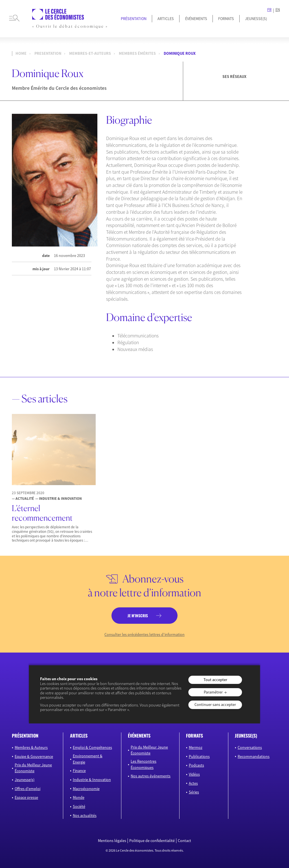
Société (79, 806)
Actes (193, 783)
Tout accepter (215, 680)
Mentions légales (112, 841)
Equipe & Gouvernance (34, 756)
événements (139, 736)
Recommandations (254, 756)
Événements (196, 19)
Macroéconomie (86, 789)
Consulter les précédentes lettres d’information (144, 635)
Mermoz (196, 747)
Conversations (250, 747)
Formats (226, 19)
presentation (48, 53)
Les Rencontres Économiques (144, 764)
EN (278, 10)
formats (194, 736)
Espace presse (26, 797)
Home (21, 53)
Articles (166, 19)
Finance (79, 771)
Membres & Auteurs (31, 747)
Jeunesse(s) (25, 780)
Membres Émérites (137, 53)
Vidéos (194, 774)
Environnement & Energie (88, 759)
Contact (184, 841)
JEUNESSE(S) (256, 19)
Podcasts (196, 765)
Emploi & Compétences (92, 747)
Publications (199, 756)
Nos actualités (85, 815)
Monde (79, 797)
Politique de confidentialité (152, 841)
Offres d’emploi (28, 789)
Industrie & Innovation (92, 780)
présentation (25, 736)
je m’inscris (138, 616)
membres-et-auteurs (90, 53)
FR (269, 10)
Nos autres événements (151, 776)
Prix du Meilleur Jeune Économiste (33, 768)
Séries (194, 792)
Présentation (134, 19)
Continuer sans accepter (215, 705)
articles (79, 736)
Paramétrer (213, 692)
